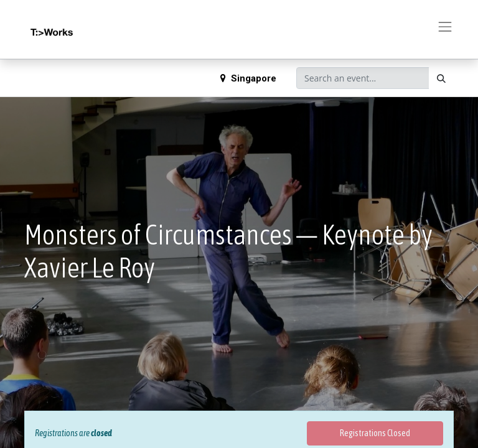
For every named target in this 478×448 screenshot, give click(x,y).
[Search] (441, 78)
